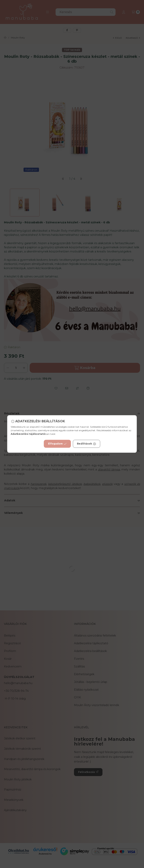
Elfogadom (57, 444)
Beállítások (86, 444)
